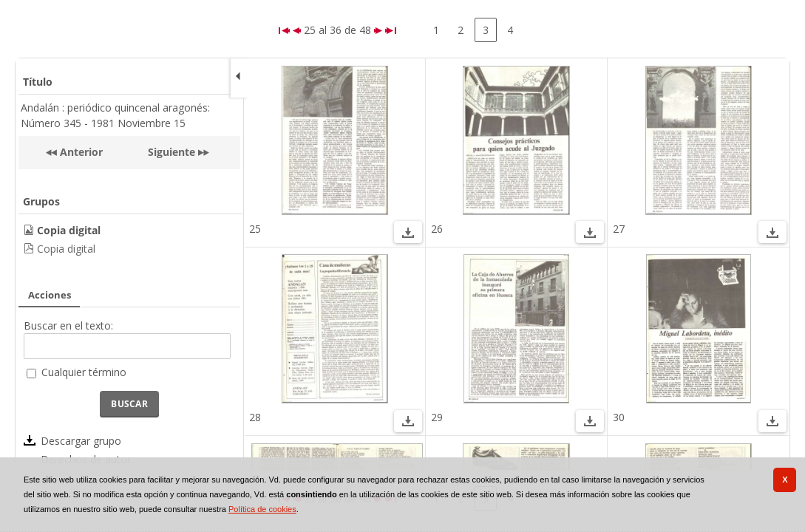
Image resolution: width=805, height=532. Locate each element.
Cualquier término (84, 372)
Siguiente (171, 152)
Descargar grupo (81, 441)
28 (255, 417)
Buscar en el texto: (68, 325)
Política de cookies (262, 509)
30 (619, 417)
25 (255, 229)
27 (619, 229)
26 (437, 229)
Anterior (80, 152)
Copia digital (66, 249)
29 (437, 417)
